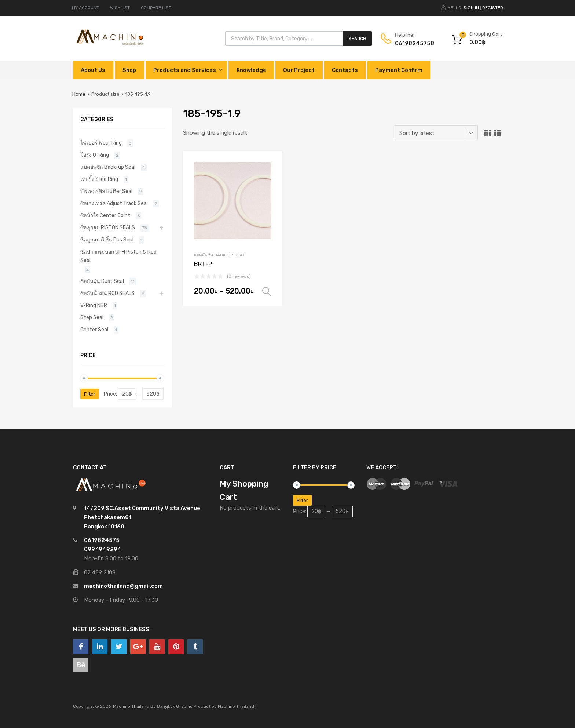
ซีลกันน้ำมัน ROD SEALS (107, 293)
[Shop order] (436, 133)
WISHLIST (120, 8)
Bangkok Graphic (175, 706)
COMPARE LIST (156, 8)
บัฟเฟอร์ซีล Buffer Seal (106, 191)
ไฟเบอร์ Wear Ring (101, 143)
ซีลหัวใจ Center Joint (105, 215)
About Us (93, 70)
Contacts (345, 70)
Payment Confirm (399, 70)
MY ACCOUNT (85, 8)
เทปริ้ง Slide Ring (99, 179)
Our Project (299, 70)
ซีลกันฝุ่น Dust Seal (102, 281)
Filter (90, 394)
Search (357, 39)
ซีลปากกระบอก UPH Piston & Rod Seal (118, 256)
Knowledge (251, 70)
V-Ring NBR (94, 305)
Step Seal (92, 317)
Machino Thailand (236, 706)
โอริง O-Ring (95, 155)
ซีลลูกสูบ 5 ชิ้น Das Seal (107, 240)
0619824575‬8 (413, 43)
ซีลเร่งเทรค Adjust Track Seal (114, 203)
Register (493, 8)
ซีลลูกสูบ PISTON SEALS (108, 227)
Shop (129, 70)
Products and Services (185, 70)
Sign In (471, 8)
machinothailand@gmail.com (123, 586)
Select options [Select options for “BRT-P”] (267, 292)
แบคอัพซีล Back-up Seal (220, 255)
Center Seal (94, 330)
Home (79, 94)
